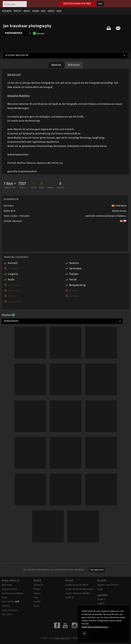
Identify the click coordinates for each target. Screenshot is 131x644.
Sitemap (6, 606)
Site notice (7, 614)
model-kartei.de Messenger (80, 589)
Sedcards (7, 11)
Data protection (10, 610)
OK (84, 633)
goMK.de (70, 597)
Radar (37, 606)
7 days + (10, 186)
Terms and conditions (13, 593)
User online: (11, 602)
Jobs (43, 11)
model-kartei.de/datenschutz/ (95, 627)
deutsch (101, 599)
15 (33, 186)
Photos (17, 11)
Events (51, 11)
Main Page (7, 585)
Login (100, 4)
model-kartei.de (62, 638)
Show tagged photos (97, 570)
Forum (36, 11)
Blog (59, 11)
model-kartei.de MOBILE (78, 593)
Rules (5, 597)
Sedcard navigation (17, 55)
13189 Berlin (119, 206)
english (101, 604)
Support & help (10, 589)
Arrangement (11, 321)
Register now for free (77, 4)
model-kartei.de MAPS (77, 585)
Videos (27, 11)
